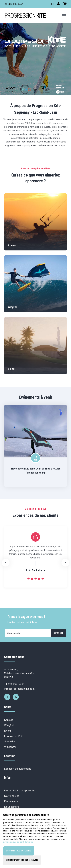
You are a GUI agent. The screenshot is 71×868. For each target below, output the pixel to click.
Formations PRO (14, 736)
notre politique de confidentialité (18, 864)
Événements (11, 801)
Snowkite (10, 741)
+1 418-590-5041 (14, 684)
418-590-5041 (16, 4)
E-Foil (7, 731)
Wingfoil (9, 725)
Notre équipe (12, 796)
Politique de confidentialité (19, 829)
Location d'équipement (17, 769)
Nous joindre (12, 807)
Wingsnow (10, 747)
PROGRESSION (25, 16)
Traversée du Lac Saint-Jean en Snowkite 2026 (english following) (35, 471)
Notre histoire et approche (20, 790)
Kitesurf (9, 720)
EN (53, 4)
